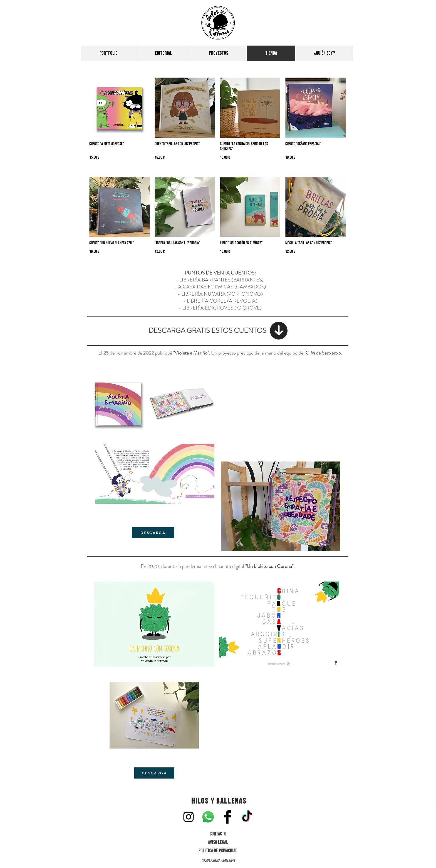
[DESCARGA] (153, 533)
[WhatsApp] (208, 817)
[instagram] (189, 817)
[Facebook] (227, 817)
